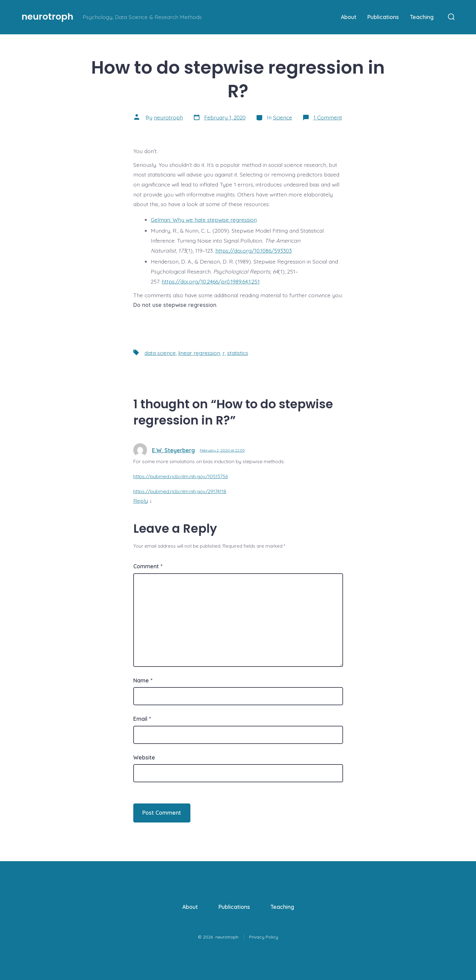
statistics (238, 353)
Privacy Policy (264, 937)
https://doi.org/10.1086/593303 (254, 250)
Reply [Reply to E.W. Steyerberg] (141, 501)
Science (283, 117)
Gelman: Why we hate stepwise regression (204, 220)
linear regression (199, 353)
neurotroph (168, 117)
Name (143, 680)
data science (160, 353)
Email (142, 719)
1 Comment (328, 117)
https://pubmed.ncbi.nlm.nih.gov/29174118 (180, 491)
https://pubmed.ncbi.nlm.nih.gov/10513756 (181, 476)
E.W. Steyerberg (173, 450)
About (349, 17)
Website (144, 757)
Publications (383, 17)
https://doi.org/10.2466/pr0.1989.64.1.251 (211, 281)
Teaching (422, 17)
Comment (148, 566)
